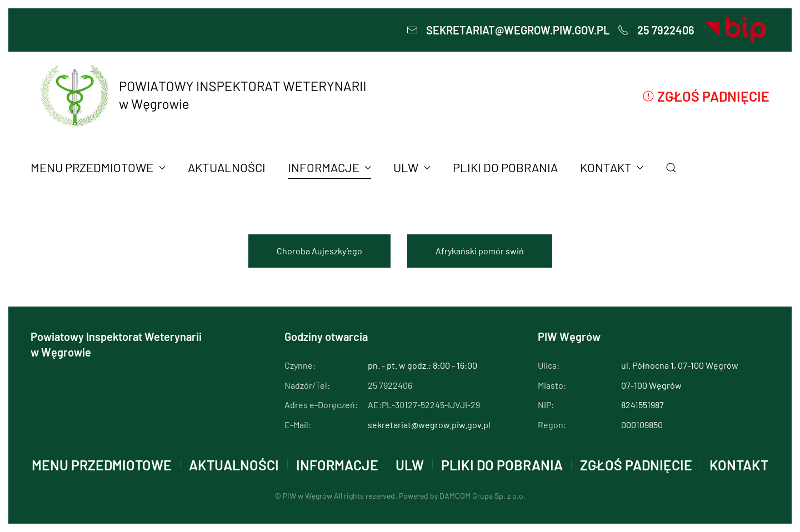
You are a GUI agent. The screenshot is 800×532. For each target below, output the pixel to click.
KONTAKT (739, 465)
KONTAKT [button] (612, 167)
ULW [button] (412, 167)
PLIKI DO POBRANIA (505, 167)
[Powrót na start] (202, 96)
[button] (671, 168)
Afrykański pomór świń (480, 251)
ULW (410, 465)
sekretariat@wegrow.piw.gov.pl (508, 30)
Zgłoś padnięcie (706, 96)
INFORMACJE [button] (330, 167)
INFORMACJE (337, 465)
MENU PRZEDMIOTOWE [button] (98, 167)
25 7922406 (656, 30)
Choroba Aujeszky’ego (319, 251)
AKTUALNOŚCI (227, 167)
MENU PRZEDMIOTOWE (102, 465)
